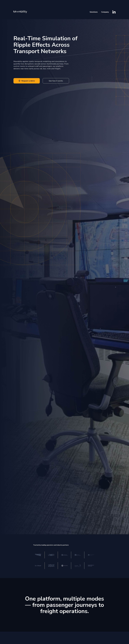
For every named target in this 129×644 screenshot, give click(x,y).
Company (105, 12)
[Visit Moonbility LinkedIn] (114, 12)
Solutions (94, 12)
